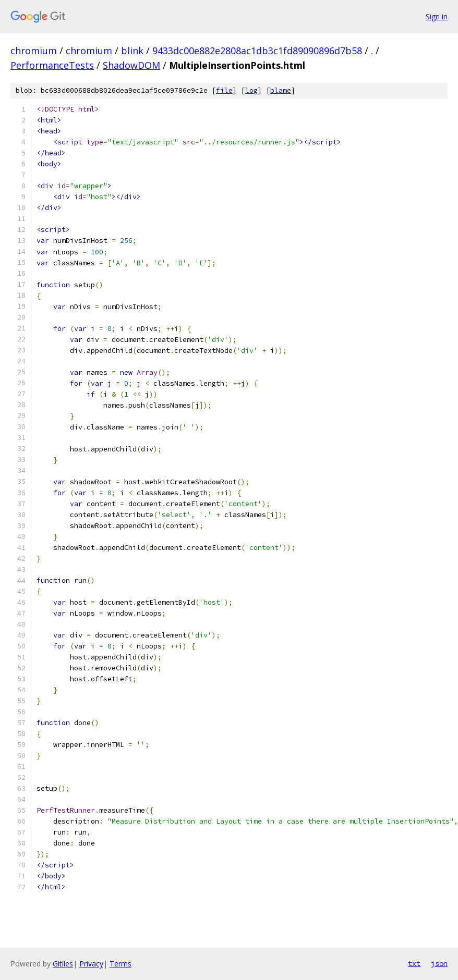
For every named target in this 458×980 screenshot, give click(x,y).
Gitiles (63, 964)
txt (414, 963)
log (251, 90)
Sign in (437, 16)
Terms (120, 964)
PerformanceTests (52, 65)
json (439, 963)
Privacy (91, 964)
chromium (34, 51)
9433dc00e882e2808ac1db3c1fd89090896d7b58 (257, 51)
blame (281, 90)
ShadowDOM (131, 65)
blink (132, 51)
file (224, 90)
